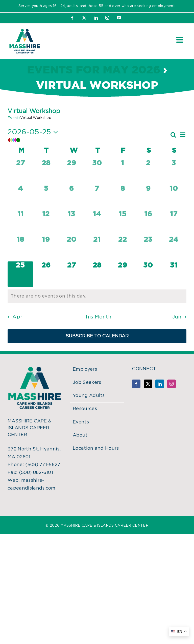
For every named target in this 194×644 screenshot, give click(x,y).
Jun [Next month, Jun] (177, 317)
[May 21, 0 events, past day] (97, 248)
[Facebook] (136, 384)
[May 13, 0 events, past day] (71, 223)
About (80, 435)
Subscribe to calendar (97, 336)
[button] (89, 140)
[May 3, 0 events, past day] (174, 172)
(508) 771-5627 (43, 465)
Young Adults (89, 396)
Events (14, 118)
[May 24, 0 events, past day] (174, 248)
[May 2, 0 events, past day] (148, 172)
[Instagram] (172, 384)
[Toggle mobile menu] (180, 40)
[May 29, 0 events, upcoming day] (123, 274)
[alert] (97, 296)
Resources (85, 409)
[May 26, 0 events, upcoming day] (46, 274)
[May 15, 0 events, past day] (123, 223)
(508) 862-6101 (36, 473)
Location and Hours (96, 448)
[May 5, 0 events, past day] (46, 197)
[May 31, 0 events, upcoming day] (174, 274)
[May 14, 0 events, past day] (97, 223)
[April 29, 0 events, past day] (71, 172)
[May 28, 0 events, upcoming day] (97, 274)
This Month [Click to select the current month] (97, 317)
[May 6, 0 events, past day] (71, 197)
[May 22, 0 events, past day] (123, 248)
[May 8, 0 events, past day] (123, 197)
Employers (85, 369)
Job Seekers (87, 383)
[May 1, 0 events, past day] (123, 172)
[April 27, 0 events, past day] (20, 172)
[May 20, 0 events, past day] (71, 248)
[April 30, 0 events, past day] (97, 172)
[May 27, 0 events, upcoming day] (71, 274)
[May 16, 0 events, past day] (148, 223)
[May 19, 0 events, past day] (46, 248)
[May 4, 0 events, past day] (20, 197)
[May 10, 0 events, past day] (174, 197)
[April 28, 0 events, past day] (46, 172)
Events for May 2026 (94, 70)
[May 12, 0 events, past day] (46, 223)
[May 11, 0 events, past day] (20, 223)
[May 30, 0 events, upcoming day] (148, 274)
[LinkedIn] (160, 384)
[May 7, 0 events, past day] (97, 197)
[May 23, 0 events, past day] (148, 248)
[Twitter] (148, 384)
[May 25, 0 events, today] (20, 274)
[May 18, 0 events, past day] (20, 248)
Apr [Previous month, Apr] (17, 317)
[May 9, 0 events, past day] (148, 197)
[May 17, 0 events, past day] (174, 223)
